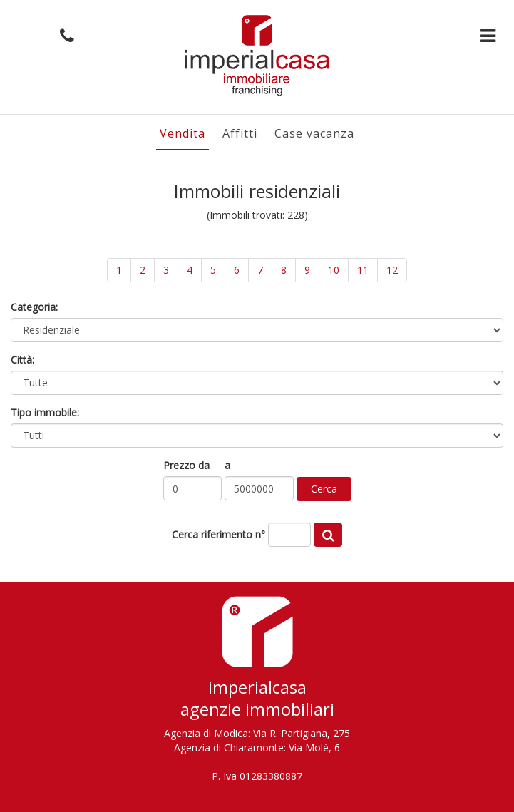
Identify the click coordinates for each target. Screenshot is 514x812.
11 (363, 270)
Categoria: (34, 307)
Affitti (240, 133)
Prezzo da (186, 465)
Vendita (183, 133)
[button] (63, 36)
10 (334, 270)
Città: (22, 360)
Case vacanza (314, 133)
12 (392, 270)
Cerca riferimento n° (219, 534)
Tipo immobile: (45, 412)
